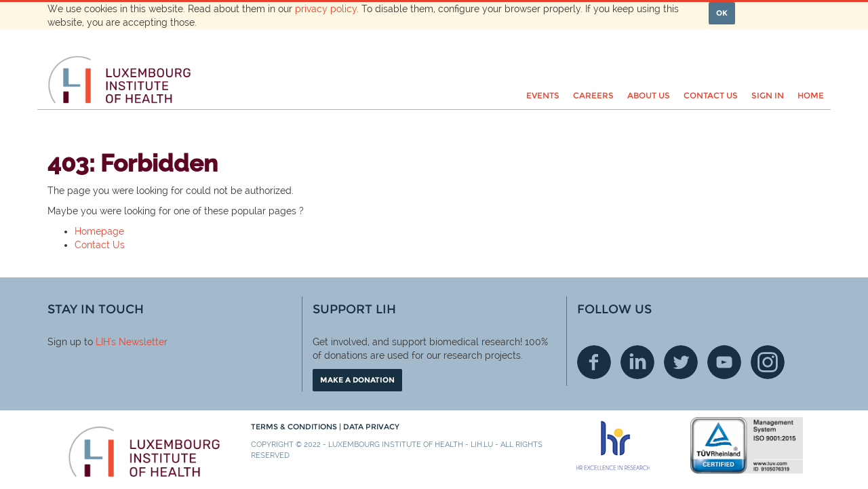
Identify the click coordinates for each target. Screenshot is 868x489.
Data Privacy (371, 427)
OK (722, 13)
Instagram (768, 362)
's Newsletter (139, 342)
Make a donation (357, 380)
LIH (103, 342)
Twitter (681, 362)
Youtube (724, 362)
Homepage (99, 231)
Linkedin (637, 362)
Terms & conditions (295, 427)
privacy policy (326, 9)
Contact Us (100, 245)
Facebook (594, 362)
